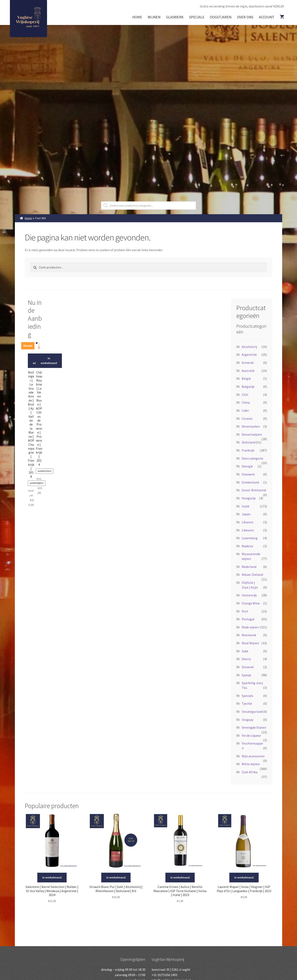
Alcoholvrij (249, 347)
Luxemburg (250, 538)
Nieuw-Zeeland (252, 575)
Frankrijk (248, 450)
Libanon (247, 522)
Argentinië (249, 355)
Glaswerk (175, 17)
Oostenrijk (249, 595)
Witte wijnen (251, 764)
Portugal (248, 619)
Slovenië (248, 667)
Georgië (247, 466)
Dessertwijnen (252, 434)
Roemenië (249, 635)
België (246, 378)
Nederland (249, 567)
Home (137, 17)
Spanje (246, 675)
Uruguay (247, 720)
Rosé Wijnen (250, 643)
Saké (245, 651)
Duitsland (249, 442)
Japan (246, 514)
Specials (197, 17)
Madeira (247, 546)
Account (267, 17)
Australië (248, 371)
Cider (245, 410)
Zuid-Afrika (250, 772)
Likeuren (248, 530)
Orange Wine (251, 603)
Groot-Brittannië (254, 490)
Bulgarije (248, 387)
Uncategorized (252, 712)
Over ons (245, 17)
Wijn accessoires (253, 756)
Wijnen (154, 17)
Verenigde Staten (254, 727)
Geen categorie (252, 458)
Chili (245, 395)
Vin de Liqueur (251, 735)
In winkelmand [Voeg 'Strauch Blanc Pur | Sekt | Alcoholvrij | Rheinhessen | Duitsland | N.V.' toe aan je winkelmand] (116, 877)
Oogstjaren (221, 17)
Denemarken (251, 426)
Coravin (247, 418)
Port (245, 611)
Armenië (248, 363)
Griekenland (250, 482)
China (246, 402)
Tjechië (247, 703)
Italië (246, 506)
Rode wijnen (250, 627)
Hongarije (249, 498)
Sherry (246, 659)
